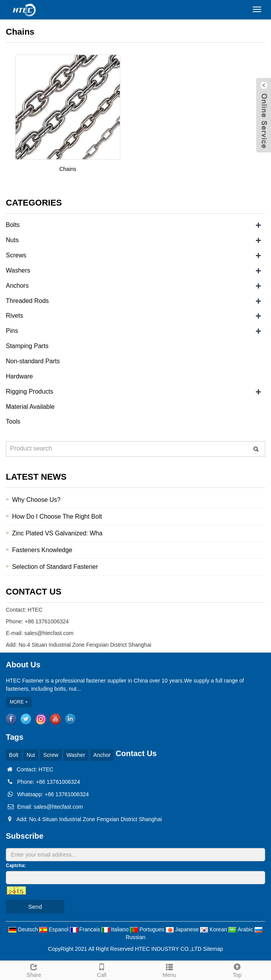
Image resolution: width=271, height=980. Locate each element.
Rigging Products (30, 391)
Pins (12, 331)
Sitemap (213, 949)
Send (35, 907)
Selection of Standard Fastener (55, 567)
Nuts (12, 240)
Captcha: (16, 866)
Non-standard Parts (33, 361)
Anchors (17, 286)
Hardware (19, 376)
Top (237, 969)
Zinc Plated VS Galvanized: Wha (57, 533)
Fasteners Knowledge (42, 550)
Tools (13, 421)
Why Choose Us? (36, 500)
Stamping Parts (27, 346)
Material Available (30, 407)
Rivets (14, 316)
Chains (68, 169)
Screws (16, 255)
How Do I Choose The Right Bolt (57, 516)
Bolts (13, 225)
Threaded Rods (27, 301)
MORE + (19, 702)
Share (34, 969)
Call (102, 969)
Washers (18, 270)
